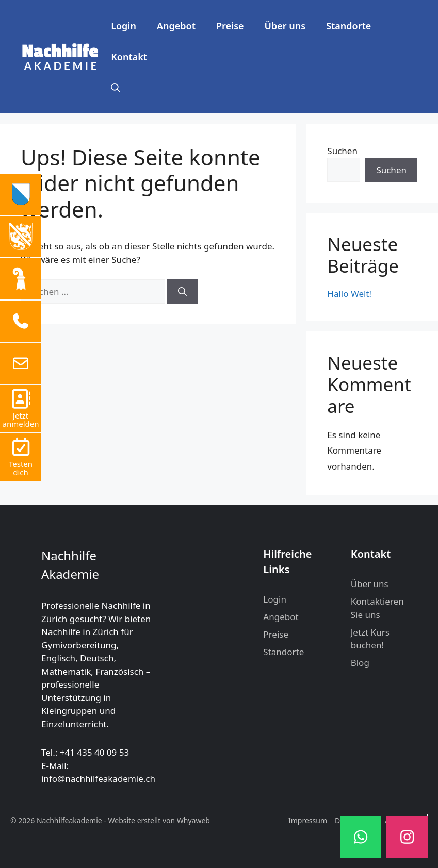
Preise (230, 26)
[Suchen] (182, 292)
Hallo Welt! (349, 294)
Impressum (308, 820)
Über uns (285, 26)
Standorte (348, 26)
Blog (360, 663)
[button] (116, 88)
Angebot (176, 26)
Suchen (342, 151)
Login (124, 26)
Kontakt (129, 57)
